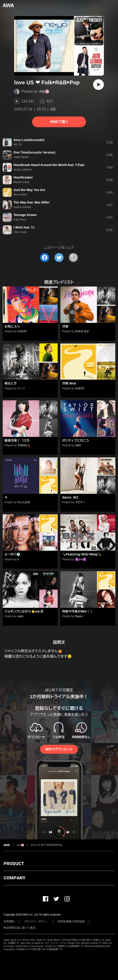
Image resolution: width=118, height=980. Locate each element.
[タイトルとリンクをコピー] (73, 257)
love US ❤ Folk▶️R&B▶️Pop (47, 845)
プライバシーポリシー (36, 922)
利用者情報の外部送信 (71, 922)
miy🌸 (44, 91)
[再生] (98, 85)
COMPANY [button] (14, 878)
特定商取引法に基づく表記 (20, 928)
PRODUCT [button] (14, 864)
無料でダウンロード (59, 749)
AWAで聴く (59, 122)
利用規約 (9, 922)
